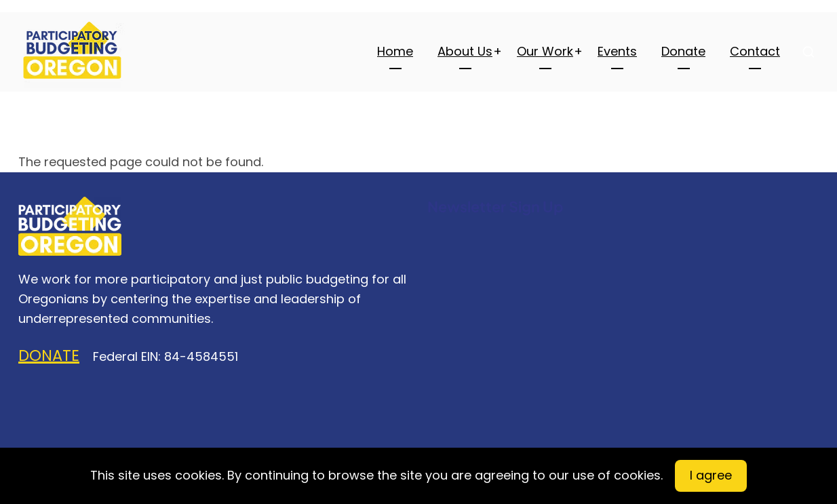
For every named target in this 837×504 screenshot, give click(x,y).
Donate (683, 51)
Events (617, 51)
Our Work (545, 51)
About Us (465, 51)
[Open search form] (809, 52)
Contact (755, 51)
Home (395, 51)
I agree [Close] (711, 475)
